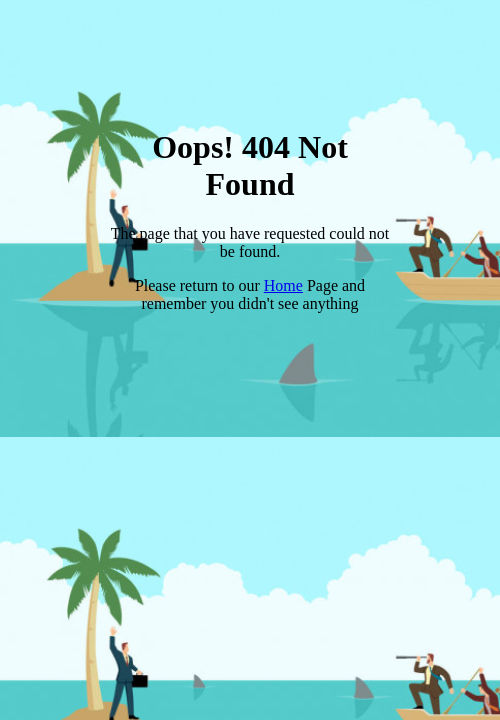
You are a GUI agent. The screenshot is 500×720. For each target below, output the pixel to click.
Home (283, 285)
